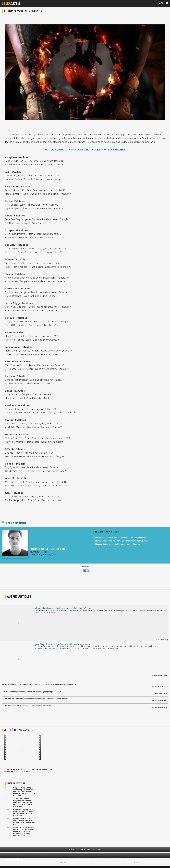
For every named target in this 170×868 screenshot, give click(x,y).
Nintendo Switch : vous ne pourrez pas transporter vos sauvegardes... (122, 541)
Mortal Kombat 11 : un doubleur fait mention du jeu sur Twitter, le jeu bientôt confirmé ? (39, 685)
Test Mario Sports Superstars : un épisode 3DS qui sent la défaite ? (121, 537)
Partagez (86, 567)
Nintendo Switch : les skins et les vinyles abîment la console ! (119, 544)
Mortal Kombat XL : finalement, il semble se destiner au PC (26, 706)
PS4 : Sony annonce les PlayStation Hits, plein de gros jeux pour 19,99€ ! (32, 692)
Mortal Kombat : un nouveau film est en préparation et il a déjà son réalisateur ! (35, 699)
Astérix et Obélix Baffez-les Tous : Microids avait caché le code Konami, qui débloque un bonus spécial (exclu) (24, 831)
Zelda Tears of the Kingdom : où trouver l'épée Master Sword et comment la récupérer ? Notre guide (23, 802)
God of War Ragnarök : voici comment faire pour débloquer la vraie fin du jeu (24, 821)
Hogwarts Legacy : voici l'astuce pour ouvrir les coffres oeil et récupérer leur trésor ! (24, 812)
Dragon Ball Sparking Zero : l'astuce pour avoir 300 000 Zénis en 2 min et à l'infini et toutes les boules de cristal (24, 792)
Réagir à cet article (14, 523)
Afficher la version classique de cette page (85, 849)
